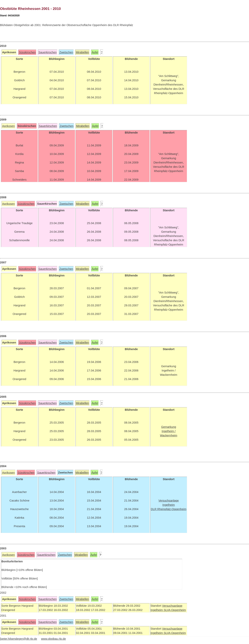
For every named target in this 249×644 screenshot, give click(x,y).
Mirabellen (82, 52)
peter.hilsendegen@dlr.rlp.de (19, 639)
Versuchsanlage (172, 606)
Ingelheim (157, 610)
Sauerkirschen (48, 52)
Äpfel (95, 52)
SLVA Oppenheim (175, 610)
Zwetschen (66, 52)
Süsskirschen (27, 52)
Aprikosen (8, 126)
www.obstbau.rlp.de (53, 639)
